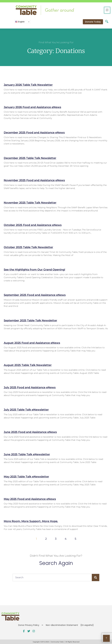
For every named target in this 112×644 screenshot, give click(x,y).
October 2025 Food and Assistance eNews (33, 225)
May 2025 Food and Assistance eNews (30, 499)
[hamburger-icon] (107, 10)
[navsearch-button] (107, 22)
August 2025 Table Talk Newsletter (28, 365)
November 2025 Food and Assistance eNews (34, 180)
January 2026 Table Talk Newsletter (28, 85)
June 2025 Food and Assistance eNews (30, 432)
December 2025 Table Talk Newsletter (30, 158)
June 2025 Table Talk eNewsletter (27, 454)
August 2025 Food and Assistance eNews (32, 343)
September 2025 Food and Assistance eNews (35, 295)
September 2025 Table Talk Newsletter (30, 320)
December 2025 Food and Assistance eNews (34, 133)
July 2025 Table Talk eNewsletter (26, 410)
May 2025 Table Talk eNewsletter (26, 477)
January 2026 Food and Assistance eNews (32, 107)
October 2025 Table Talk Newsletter (28, 247)
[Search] (96, 577)
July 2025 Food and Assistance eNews (30, 387)
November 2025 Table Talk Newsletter (30, 203)
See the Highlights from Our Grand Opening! (34, 270)
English (20, 22)
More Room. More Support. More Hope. (31, 521)
